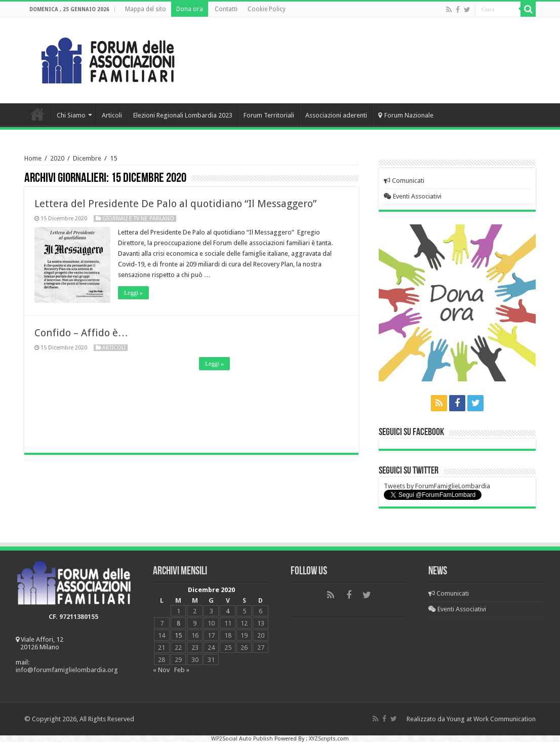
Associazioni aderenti (336, 115)
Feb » (182, 670)
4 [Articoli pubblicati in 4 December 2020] (228, 611)
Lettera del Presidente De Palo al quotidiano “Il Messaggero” (175, 204)
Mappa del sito (146, 9)
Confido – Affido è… (81, 333)
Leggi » (133, 293)
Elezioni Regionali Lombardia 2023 (183, 115)
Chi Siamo (71, 115)
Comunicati (404, 181)
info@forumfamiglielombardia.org (67, 670)
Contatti (226, 9)
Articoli (112, 115)
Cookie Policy (267, 9)
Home (37, 114)
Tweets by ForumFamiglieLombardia (437, 486)
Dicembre (87, 158)
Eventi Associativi (413, 196)
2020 (57, 158)
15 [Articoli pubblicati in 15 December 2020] (178, 635)
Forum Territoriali (269, 115)
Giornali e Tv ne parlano (138, 219)
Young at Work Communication (491, 719)
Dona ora (190, 9)
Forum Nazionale (406, 115)
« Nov (161, 670)
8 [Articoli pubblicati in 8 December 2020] (178, 623)
